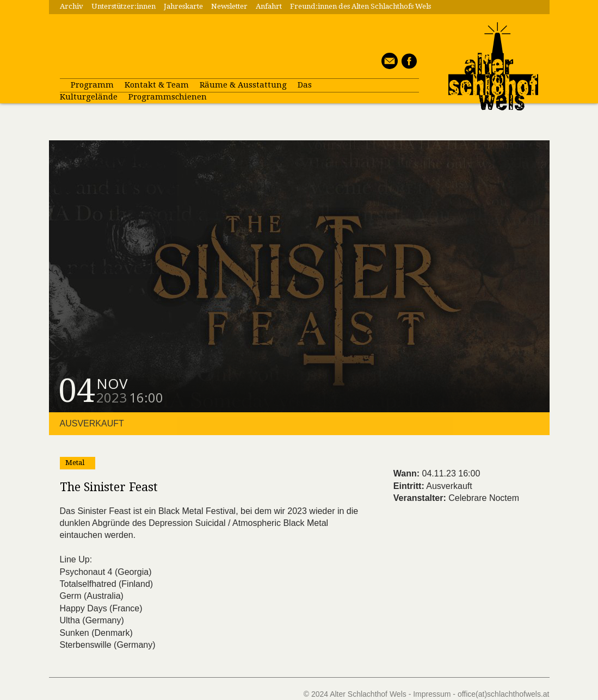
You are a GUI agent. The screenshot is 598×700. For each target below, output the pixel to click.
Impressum (432, 694)
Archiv (72, 6)
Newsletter (229, 6)
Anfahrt (269, 6)
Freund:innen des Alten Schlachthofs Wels (360, 6)
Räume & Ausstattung (243, 85)
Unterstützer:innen (124, 6)
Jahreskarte (183, 6)
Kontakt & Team (157, 85)
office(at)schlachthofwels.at (504, 694)
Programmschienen (168, 97)
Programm (92, 85)
